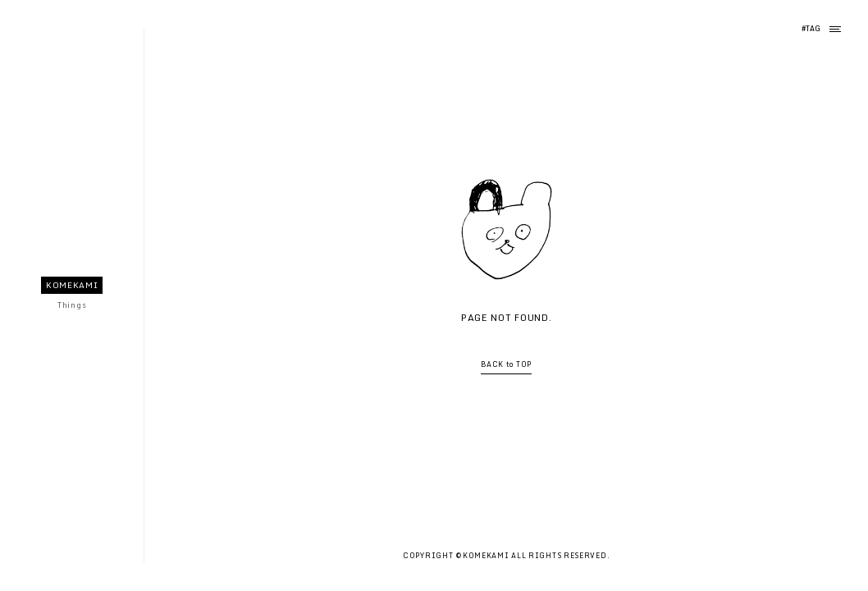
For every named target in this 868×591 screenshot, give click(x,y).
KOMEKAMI (72, 285)
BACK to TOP (506, 364)
